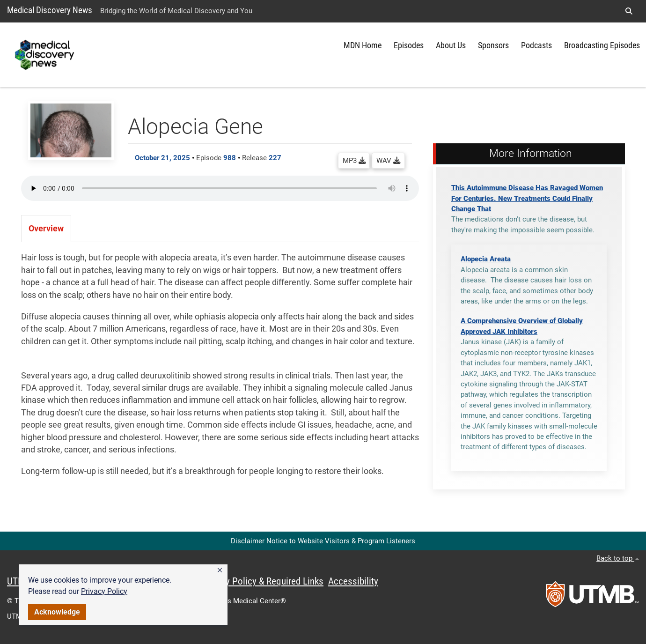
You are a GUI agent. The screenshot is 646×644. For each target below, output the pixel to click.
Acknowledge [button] (57, 612)
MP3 (354, 161)
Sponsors (493, 45)
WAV (388, 161)
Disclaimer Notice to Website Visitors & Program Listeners (323, 541)
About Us (451, 45)
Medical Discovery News (50, 10)
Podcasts (536, 45)
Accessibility (353, 581)
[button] (220, 570)
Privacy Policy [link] (104, 591)
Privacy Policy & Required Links (262, 581)
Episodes (409, 45)
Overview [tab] (46, 229)
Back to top (618, 558)
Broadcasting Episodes (602, 45)
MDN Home (363, 45)
